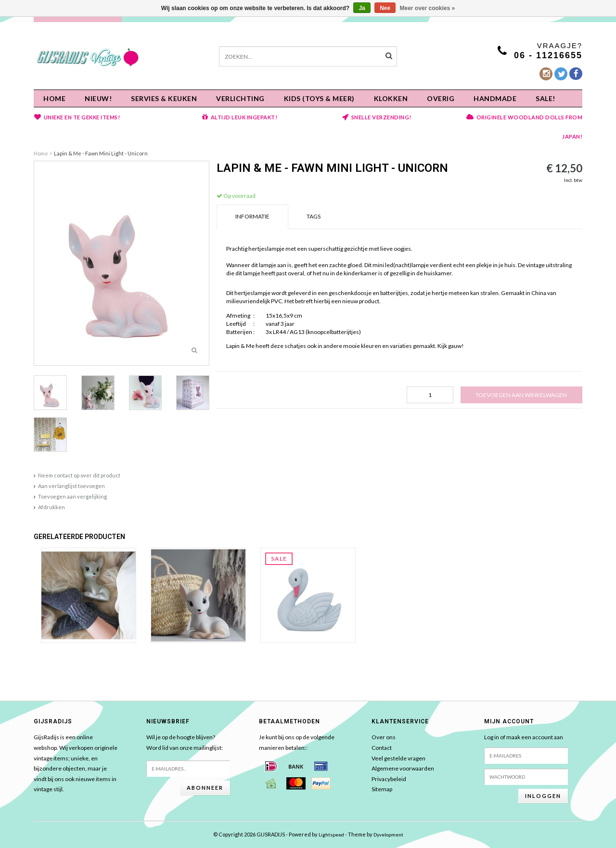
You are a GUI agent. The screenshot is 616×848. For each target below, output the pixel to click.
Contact (382, 748)
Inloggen (543, 796)
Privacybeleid (389, 779)
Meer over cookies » (428, 8)
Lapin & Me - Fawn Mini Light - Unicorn (101, 153)
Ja (362, 8)
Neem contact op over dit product (79, 475)
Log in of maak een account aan (524, 737)
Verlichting (240, 98)
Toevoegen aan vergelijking (72, 496)
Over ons (384, 737)
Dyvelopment (388, 835)
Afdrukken (51, 507)
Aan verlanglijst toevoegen (71, 486)
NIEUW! (98, 98)
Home (54, 98)
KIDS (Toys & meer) (319, 98)
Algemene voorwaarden (403, 768)
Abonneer (205, 788)
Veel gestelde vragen (398, 758)
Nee (385, 8)
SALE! (545, 98)
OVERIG (441, 98)
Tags (314, 216)
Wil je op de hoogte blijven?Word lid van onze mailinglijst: (185, 742)
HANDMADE (495, 98)
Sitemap (382, 789)
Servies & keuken (164, 98)
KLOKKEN (391, 98)
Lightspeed (331, 835)
